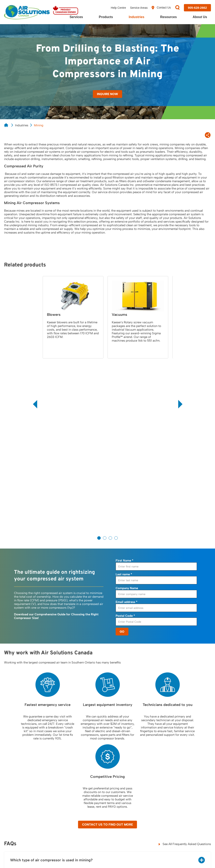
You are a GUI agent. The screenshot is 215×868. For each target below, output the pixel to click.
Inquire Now (107, 94)
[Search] (177, 8)
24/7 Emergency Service (65, 785)
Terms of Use (59, 858)
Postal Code (125, 443)
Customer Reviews (186, 781)
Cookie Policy (36, 858)
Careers (178, 798)
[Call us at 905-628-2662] (197, 8)
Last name (124, 402)
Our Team (180, 790)
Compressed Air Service (64, 793)
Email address (127, 429)
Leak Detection (58, 802)
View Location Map (20, 799)
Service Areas (139, 8)
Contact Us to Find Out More (107, 652)
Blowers (95, 798)
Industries (137, 17)
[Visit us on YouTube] (197, 829)
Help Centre (118, 8)
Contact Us (161, 8)
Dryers (94, 781)
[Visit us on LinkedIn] (186, 829)
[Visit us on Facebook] (164, 829)
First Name (124, 388)
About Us (200, 17)
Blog (135, 781)
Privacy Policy (12, 858)
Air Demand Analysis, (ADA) (62, 774)
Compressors (99, 773)
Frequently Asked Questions (143, 791)
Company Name (127, 416)
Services (76, 17)
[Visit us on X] (175, 829)
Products (106, 17)
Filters (94, 790)
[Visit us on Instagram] (208, 829)
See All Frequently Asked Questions (185, 671)
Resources (168, 17)
